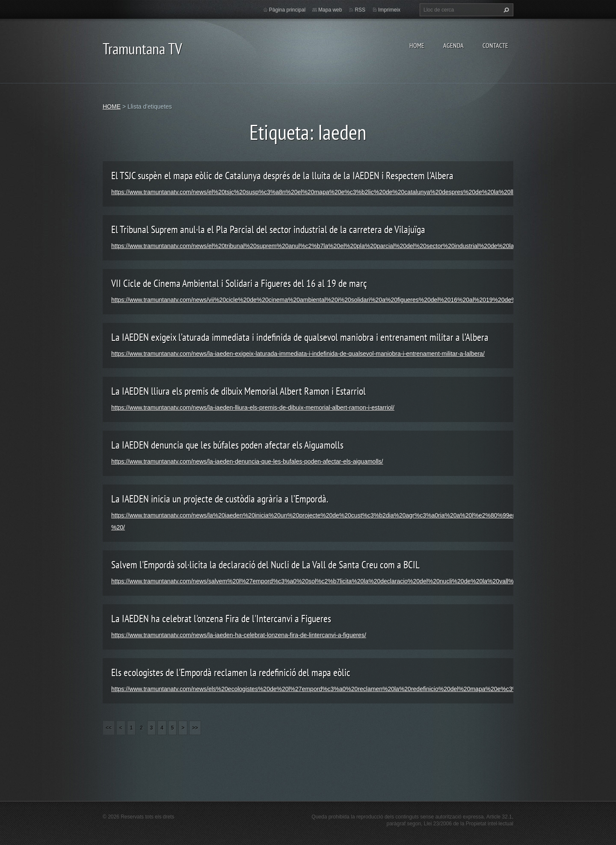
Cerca (505, 10)
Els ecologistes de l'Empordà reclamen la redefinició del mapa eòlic (231, 672)
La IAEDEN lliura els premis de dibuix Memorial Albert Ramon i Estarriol (238, 391)
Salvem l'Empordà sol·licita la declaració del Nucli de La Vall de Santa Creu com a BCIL (265, 565)
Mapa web (330, 10)
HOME (417, 45)
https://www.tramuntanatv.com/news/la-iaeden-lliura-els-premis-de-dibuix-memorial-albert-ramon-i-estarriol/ (253, 408)
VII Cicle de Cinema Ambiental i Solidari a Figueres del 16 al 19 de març (239, 283)
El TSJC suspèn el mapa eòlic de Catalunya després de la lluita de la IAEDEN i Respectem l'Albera (282, 176)
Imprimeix (389, 10)
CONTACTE (495, 45)
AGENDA (453, 45)
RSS (360, 10)
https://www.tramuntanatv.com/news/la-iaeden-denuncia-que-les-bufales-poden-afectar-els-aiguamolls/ (247, 461)
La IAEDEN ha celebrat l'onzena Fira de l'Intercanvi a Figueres (221, 619)
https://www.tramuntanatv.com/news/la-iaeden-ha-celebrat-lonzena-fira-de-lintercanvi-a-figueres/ (239, 635)
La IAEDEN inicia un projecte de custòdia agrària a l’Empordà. (220, 499)
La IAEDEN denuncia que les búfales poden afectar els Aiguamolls (227, 445)
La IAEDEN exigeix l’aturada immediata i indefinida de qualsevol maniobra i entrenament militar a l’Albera (300, 337)
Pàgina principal (287, 10)
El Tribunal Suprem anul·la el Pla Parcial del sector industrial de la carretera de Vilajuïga (268, 229)
